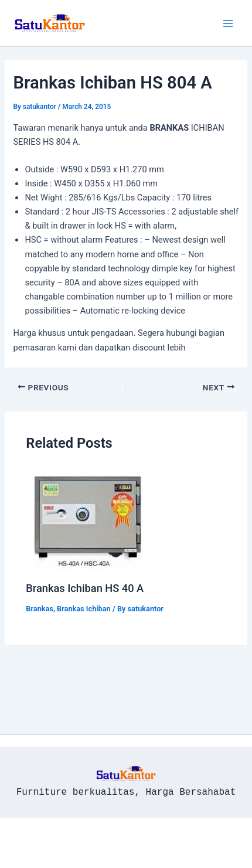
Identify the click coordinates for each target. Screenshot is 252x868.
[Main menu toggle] (228, 23)
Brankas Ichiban (84, 609)
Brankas (40, 609)
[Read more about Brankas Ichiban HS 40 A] (88, 519)
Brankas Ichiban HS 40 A (85, 588)
